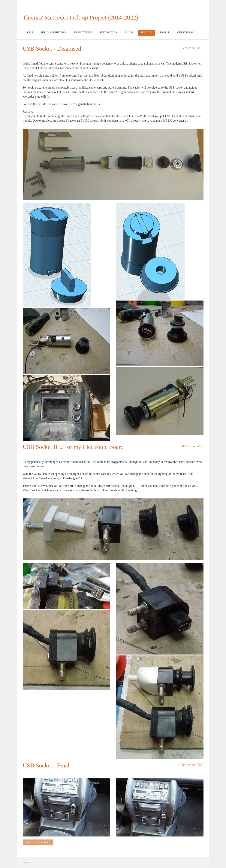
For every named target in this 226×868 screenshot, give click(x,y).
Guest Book (185, 33)
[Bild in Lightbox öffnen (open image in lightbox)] (113, 164)
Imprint (27, 862)
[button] (38, 842)
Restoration (108, 33)
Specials (147, 33)
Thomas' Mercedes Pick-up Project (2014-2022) (80, 17)
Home (29, 33)
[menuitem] (29, 33)
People (165, 33)
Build (129, 33)
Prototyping (83, 33)
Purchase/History (54, 33)
